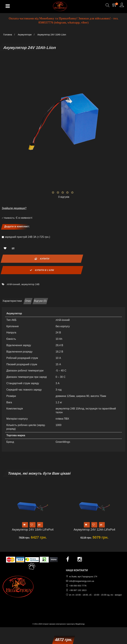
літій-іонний (13, 284)
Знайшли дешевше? (14, 208)
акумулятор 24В (30, 284)
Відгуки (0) (40, 301)
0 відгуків (64, 197)
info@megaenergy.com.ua (82, 581)
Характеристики (12, 301)
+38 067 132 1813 (78, 590)
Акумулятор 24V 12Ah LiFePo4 (95, 530)
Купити (42, 259)
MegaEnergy (80, 624)
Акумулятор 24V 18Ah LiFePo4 (33, 530)
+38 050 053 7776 (78, 586)
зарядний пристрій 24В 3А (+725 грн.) (27, 237)
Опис (28, 301)
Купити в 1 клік (42, 270)
